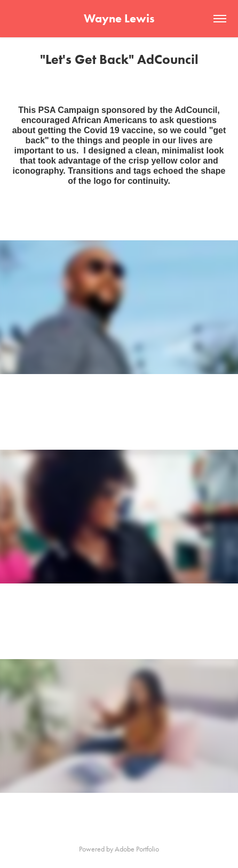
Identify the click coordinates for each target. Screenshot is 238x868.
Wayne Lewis (119, 18)
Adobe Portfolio (137, 849)
